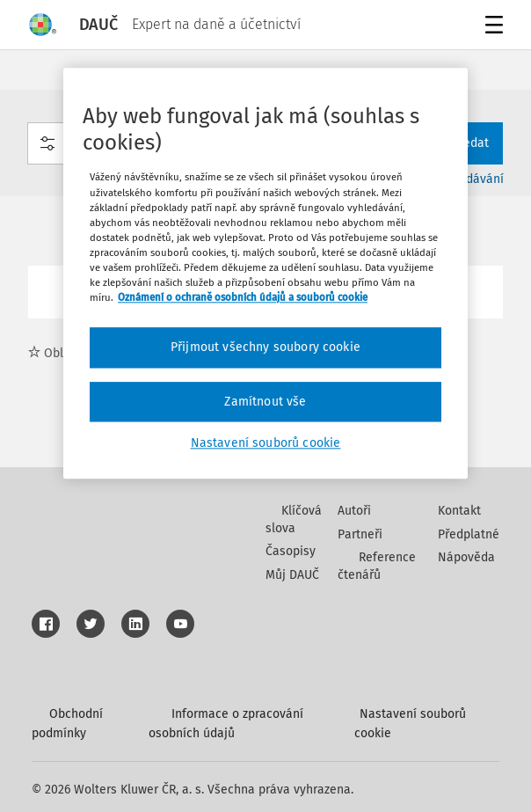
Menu (491, 27)
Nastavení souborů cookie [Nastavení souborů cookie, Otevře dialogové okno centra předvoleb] (266, 444)
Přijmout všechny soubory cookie (265, 347)
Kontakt (459, 511)
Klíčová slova (294, 519)
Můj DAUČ (292, 575)
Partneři (360, 534)
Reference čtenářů (377, 566)
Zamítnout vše (265, 402)
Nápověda (466, 557)
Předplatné (469, 534)
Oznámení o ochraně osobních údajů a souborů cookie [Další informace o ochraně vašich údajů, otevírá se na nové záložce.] (243, 297)
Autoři (354, 511)
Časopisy (291, 551)
